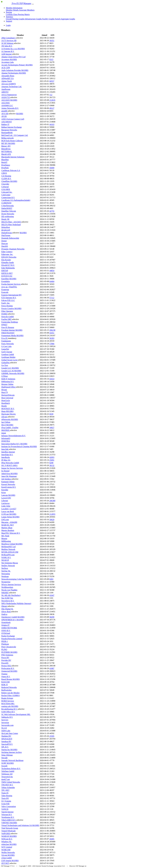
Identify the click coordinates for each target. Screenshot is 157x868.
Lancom (5, 495)
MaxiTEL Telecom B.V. (11, 533)
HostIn (4, 406)
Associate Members (27, 10)
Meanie (4, 539)
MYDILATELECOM (10, 552)
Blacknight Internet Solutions (13, 157)
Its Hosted (5, 471)
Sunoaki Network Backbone (12, 760)
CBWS (4, 173)
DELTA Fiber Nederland (11, 225)
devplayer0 (6, 230)
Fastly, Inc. (6, 303)
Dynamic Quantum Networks (13, 249)
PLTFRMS (6, 652)
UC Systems (6, 801)
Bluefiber (5, 160)
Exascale (5, 292)
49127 (52, 108)
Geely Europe (7, 352)
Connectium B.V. (8, 198)
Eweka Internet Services (11, 284)
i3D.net (5, 417)
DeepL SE (5, 219)
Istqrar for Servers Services (12, 468)
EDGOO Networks (9, 257)
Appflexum (6, 89)
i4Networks (6, 419)
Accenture (6, 59)
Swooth (4, 766)
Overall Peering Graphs (15, 19)
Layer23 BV (6, 498)
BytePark (5, 168)
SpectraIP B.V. (7, 744)
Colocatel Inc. (7, 192)
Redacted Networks (9, 687)
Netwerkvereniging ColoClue (13, 579)
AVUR (4, 116)
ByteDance (6, 165)
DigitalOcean (7, 233)
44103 (52, 124)
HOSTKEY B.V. (8, 409)
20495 (52, 839)
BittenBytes (6, 149)
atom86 (5, 111)
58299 (52, 617)
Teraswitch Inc (7, 777)
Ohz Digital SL (7, 609)
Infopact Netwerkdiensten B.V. (13, 436)
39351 (52, 41)
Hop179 (5, 392)
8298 (51, 463)
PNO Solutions (7, 655)
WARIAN (6, 836)
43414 (52, 379)
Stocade (4, 758)
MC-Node (5, 536)
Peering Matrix (24, 14)
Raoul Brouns (7, 679)
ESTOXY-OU (7, 276)
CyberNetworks (8, 206)
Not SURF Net (7, 598)
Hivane (4, 390)
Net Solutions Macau (10, 563)
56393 (52, 338)
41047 (52, 595)
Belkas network (7, 138)
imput (4, 433)
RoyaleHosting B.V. (9, 709)
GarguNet (5, 349)
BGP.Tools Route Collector (12, 141)
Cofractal (5, 187)
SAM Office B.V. (8, 712)
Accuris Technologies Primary (13, 65)
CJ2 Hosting (6, 176)
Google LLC (7, 368)
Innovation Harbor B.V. (11, 444)
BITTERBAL (7, 151)
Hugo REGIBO (7, 411)
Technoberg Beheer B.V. (11, 769)
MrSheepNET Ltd (8, 547)
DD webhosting (8, 216)
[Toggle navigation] (33, 4)
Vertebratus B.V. (8, 817)
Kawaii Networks (8, 484)
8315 (51, 59)
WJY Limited (7, 847)
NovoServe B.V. (8, 601)
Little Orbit (6, 506)
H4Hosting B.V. (8, 382)
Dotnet (4, 241)
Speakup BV (6, 741)
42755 (52, 211)
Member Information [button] (14, 8)
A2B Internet (7, 54)
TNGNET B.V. (7, 785)
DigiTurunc (6, 235)
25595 (52, 736)
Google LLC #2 (8, 371)
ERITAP (5, 271)
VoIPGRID (6, 833)
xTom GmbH (7, 858)
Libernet (5, 501)
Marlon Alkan (7, 528)
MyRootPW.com (8, 555)
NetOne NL (6, 571)
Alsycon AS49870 (9, 84)
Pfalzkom (5, 644)
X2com (4, 855)
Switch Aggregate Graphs (65, 19)
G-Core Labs (6, 346)
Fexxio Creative (8, 308)
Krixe (4, 492)
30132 (52, 465)
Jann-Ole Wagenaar (9, 476)
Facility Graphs (49, 19)
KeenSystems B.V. (9, 487)
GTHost (5, 376)
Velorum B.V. (7, 815)
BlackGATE (6, 154)
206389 (52, 501)
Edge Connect (7, 252)
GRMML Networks (9, 373)
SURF (4, 763)
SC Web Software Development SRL (16, 714)
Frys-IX (5, 338)
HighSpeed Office (9, 387)
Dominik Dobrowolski (10, 238)
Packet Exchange (8, 636)
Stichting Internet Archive (12, 752)
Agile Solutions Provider (11, 70)
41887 (52, 668)
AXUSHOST (7, 122)
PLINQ (4, 649)
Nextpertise (6, 582)
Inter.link (5, 449)
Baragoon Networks (9, 130)
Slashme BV (6, 736)
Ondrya (4, 614)
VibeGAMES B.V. (9, 820)
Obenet (4, 606)
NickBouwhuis (7, 587)
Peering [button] (9, 12)
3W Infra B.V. (7, 46)
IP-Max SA (6, 460)
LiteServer (6, 503)
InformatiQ (6, 438)
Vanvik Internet (7, 812)
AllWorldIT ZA (7, 78)
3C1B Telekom (8, 43)
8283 (51, 579)
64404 (52, 281)
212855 (52, 514)
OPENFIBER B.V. (9, 620)
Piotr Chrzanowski (9, 647)
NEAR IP (5, 560)
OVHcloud (6, 633)
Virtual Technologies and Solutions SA (17, 825)
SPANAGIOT (7, 739)
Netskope (5, 576)
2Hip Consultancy (9, 38)
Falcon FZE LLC (8, 300)
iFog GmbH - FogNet (10, 428)
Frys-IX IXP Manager (16, 3)
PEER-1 (5, 641)
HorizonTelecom (8, 395)
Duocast (5, 244)
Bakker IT (5, 124)
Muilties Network (8, 549)
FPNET (4, 325)
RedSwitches (7, 690)
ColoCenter (6, 195)
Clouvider (5, 184)
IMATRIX (6, 430)
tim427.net (6, 779)
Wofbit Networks (8, 852)
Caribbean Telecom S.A (11, 170)
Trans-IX (5, 793)
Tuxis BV (5, 798)
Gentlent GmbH (8, 354)
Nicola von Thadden (9, 590)
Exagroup (5, 290)
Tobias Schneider (8, 787)
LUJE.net (5, 514)
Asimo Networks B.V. (10, 108)
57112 (52, 298)
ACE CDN (6, 68)
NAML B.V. (6, 557)
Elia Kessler (6, 260)
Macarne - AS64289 (9, 522)
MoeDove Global (8, 544)
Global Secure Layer (10, 360)
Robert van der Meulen (10, 693)
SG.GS (4, 728)
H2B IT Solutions (8, 379)
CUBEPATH (6, 203)
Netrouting (6, 574)
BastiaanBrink (7, 133)
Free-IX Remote (8, 327)
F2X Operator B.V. (9, 298)
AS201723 (6, 97)
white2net (5, 844)
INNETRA (6, 441)
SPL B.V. (5, 747)
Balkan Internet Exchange (12, 127)
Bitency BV (6, 146)
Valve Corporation (9, 806)
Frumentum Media (9, 336)
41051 (52, 333)
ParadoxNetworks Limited (12, 639)
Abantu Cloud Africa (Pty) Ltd (13, 57)
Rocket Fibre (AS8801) (11, 695)
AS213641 (6, 103)
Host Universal (7, 398)
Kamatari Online (8, 482)
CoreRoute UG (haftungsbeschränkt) (16, 200)
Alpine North (7, 81)
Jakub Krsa (6, 474)
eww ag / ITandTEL (9, 287)
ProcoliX (5, 663)
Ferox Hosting (7, 306)
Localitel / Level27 (9, 509)
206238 (52, 330)
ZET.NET (5, 863)
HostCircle (6, 400)
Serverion (5, 723)
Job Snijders (6, 479)
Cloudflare (6, 181)
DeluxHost (6, 227)
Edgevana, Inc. (7, 254)
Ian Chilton (6, 422)
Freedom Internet (8, 330)
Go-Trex (5, 365)
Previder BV (6, 660)
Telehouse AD (7, 774)
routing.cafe (6, 706)
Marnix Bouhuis (8, 530)
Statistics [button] (9, 17)
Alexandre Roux (8, 76)
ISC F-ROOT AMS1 (9, 465)
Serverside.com (7, 725)
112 (51, 95)
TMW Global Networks (11, 782)
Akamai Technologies (10, 73)
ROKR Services (8, 701)
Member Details (12, 10)
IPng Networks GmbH (10, 463)
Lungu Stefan (7, 517)
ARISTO (5, 92)
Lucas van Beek (8, 511)
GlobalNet (6, 363)
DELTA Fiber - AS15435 (11, 222)
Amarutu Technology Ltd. (12, 87)
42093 (52, 457)
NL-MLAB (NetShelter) (11, 595)
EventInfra (6, 281)
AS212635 (6, 100)
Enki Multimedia (8, 268)
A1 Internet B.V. (8, 51)
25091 (52, 460)
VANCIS (5, 809)
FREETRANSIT (8, 333)
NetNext (5, 568)
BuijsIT (4, 162)
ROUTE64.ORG (8, 704)
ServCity (5, 720)
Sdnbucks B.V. (7, 717)
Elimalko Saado (8, 262)
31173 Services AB (9, 41)
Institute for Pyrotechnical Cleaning (16, 446)
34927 (52, 428)
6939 (51, 414)
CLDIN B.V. (6, 179)
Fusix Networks (8, 344)
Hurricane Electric (9, 414)
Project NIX (6, 666)
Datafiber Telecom (9, 211)
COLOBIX (6, 189)
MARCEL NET (8, 525)
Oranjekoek (6, 622)
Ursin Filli (5, 804)
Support (9, 21)
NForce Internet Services (11, 585)
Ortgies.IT (5, 625)
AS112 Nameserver (9, 95)
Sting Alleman (7, 755)
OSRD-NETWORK (9, 628)
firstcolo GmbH (8, 317)
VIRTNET (6, 823)
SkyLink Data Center (10, 733)
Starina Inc (6, 750)
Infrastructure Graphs (34, 19)
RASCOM (6, 682)
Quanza (4, 674)
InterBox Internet (8, 452)
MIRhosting (6, 541)
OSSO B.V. (6, 631)
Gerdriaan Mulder (8, 357)
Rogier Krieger (7, 698)
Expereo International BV (11, 295)
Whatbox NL (7, 842)
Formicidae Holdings (10, 322)
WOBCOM (6, 850)
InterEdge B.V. (7, 455)
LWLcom (5, 520)
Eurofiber (5, 279)
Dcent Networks (8, 214)
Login (8, 25)
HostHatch (6, 403)
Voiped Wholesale (8, 831)
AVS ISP (5, 114)
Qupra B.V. (6, 677)
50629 (52, 520)
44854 (52, 271)
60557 (52, 81)
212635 (52, 100)
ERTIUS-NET (7, 273)
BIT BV (5, 143)
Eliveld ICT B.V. (8, 265)
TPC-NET (5, 790)
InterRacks (6, 457)
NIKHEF (5, 593)
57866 (52, 344)
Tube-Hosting (7, 796)
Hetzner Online (7, 384)
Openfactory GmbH (9, 617)
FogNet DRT (7, 319)
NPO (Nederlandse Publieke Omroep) (16, 603)
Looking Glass (12, 14)
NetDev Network (8, 566)
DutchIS (5, 246)
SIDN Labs (6, 731)
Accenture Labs (8, 62)
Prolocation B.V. (8, 668)
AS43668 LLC (7, 105)
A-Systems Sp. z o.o (10, 49)
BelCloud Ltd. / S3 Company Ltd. (15, 135)
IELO (4, 425)
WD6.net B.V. (7, 839)
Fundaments (6, 341)
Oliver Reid (6, 612)
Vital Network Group (10, 828)
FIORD (5, 314)
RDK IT (5, 685)
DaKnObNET (7, 208)
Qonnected (6, 671)
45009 (52, 168)
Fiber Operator (7, 311)
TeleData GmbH (8, 771)
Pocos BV (5, 658)
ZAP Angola (7, 861)
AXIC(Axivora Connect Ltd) (13, 119)
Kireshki (5, 490)
